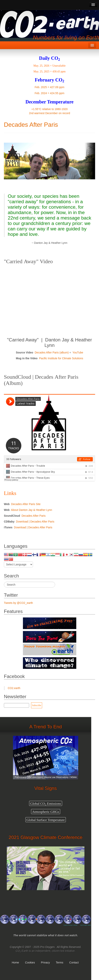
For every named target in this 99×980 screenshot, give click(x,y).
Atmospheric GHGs (46, 812)
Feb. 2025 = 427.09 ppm (50, 87)
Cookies (30, 963)
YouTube (78, 352)
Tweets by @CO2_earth (18, 603)
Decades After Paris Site (26, 504)
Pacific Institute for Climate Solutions (61, 358)
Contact (74, 963)
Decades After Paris (31, 125)
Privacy (45, 963)
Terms (60, 963)
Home (15, 963)
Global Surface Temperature (46, 820)
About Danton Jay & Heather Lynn (31, 510)
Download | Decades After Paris (35, 522)
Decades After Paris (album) (52, 352)
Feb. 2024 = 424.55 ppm (50, 93)
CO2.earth (14, 688)
